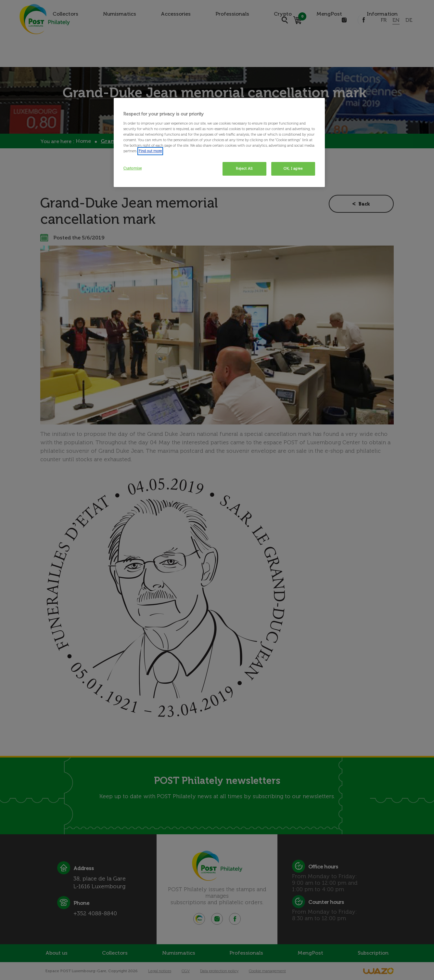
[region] (219, 142)
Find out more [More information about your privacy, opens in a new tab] (150, 151)
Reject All (244, 168)
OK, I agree (293, 168)
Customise (133, 168)
